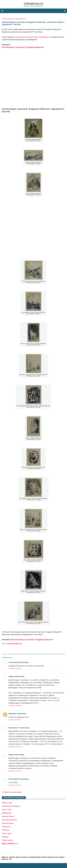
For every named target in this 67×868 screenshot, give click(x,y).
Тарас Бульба (7, 840)
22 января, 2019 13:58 (15, 720)
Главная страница (7, 19)
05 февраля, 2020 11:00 (15, 771)
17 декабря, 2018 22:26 (15, 706)
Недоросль (6, 827)
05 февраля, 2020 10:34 (15, 747)
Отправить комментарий (12, 792)
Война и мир (7, 803)
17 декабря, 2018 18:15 (15, 668)
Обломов (5, 830)
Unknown (12, 714)
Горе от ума (7, 810)
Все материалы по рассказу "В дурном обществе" (23, 47)
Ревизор (5, 837)
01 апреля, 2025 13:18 (15, 785)
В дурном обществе (20, 19)
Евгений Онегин (8, 816)
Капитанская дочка (9, 820)
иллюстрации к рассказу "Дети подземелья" (32, 37)
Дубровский (7, 813)
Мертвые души (8, 823)
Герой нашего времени (11, 806)
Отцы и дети (7, 833)
